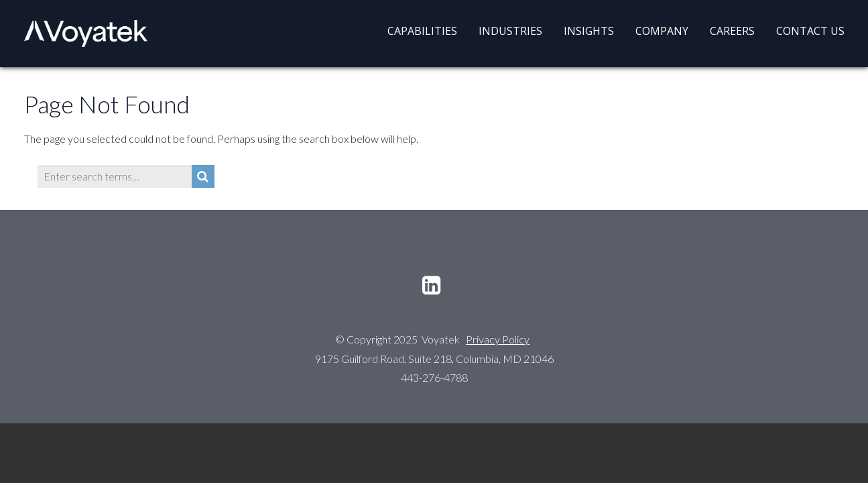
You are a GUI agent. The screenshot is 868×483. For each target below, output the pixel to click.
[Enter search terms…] (115, 176)
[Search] (203, 176)
